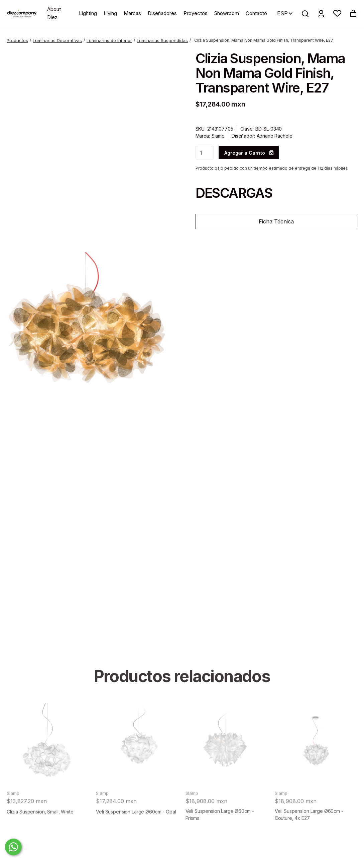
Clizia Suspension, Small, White (40, 826)
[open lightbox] (88, 333)
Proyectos (196, 13)
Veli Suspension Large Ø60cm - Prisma (220, 829)
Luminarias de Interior (109, 40)
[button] (337, 13)
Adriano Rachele (275, 136)
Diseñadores (162, 13)
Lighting (88, 13)
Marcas (132, 13)
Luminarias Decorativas (57, 40)
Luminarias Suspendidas (162, 40)
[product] (48, 759)
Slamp (218, 136)
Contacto (256, 13)
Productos (17, 40)
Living (110, 13)
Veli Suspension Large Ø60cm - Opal (136, 826)
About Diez (54, 13)
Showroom (227, 13)
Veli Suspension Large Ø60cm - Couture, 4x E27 (309, 829)
